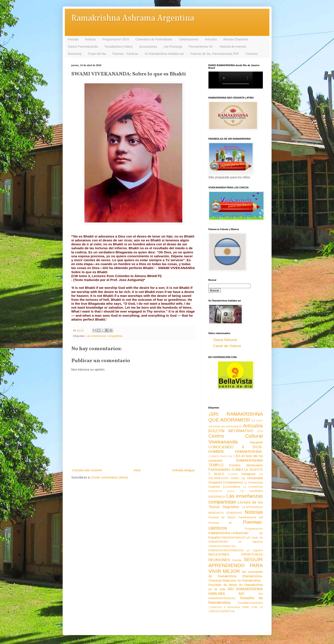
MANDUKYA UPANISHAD (225, 513)
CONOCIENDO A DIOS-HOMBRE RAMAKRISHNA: (236, 449)
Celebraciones (189, 39)
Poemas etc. (221, 523)
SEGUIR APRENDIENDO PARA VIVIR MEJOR (236, 565)
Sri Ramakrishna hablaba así (164, 54)
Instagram (248, 474)
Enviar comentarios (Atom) (110, 477)
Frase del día (97, 54)
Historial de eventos (233, 47)
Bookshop (75, 54)
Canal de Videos (227, 346)
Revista (237, 560)
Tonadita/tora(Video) (250, 603)
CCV (260, 431)
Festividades (219, 469)
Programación (254, 529)
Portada (73, 39)
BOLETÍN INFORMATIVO (231, 431)
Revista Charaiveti (236, 39)
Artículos (211, 39)
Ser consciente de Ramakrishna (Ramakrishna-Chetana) (236, 576)
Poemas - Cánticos (125, 54)
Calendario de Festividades (154, 39)
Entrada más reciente (87, 470)
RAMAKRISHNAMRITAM (222, 546)
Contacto (252, 54)
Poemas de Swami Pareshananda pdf (236, 517)
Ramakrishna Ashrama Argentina (133, 18)
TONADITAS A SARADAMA (224, 607)
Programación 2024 (116, 39)
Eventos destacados (246, 465)
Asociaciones (148, 47)
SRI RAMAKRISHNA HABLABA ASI (236, 591)
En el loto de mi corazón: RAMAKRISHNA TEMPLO (236, 460)
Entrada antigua (183, 470)
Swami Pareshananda (83, 47)
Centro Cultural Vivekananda (236, 439)
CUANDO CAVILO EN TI (222, 456)
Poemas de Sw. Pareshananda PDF (215, 54)
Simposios (229, 580)
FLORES (233, 474)
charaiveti (256, 442)
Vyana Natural (225, 340)
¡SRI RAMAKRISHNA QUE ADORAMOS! (236, 417)
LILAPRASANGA (253, 507)
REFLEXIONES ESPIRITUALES (236, 554)
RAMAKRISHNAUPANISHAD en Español (236, 550)
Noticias (91, 39)
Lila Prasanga (173, 47)
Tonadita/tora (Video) (118, 47)
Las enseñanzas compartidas (104, 336)
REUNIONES (219, 560)
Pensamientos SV (201, 47)
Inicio (137, 470)
